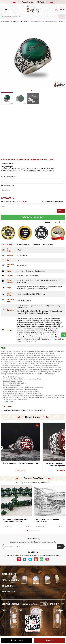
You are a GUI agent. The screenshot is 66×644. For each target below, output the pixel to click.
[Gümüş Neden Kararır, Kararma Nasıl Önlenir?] (50, 501)
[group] (33, 56)
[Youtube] (36, 559)
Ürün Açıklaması (8, 245)
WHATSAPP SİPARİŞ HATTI (33, 217)
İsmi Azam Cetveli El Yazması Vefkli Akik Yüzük (21, 463)
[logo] (33, 9)
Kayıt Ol (61, 546)
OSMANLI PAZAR (22, 289)
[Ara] (62, 16)
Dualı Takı (14, 22)
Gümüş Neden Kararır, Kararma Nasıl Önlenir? (48, 520)
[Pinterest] (19, 559)
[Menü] (4, 9)
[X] (30, 559)
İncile (28, 526)
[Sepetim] (62, 9)
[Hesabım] (56, 9)
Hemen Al (50, 640)
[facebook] (25, 559)
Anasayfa (5, 22)
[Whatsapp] (41, 559)
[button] (31, 91)
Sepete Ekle (17, 640)
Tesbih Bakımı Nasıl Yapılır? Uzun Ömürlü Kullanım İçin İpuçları (15, 520)
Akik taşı (48, 353)
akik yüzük (15, 372)
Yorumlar (37, 245)
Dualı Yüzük (24, 22)
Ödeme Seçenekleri (23, 245)
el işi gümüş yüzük (24, 410)
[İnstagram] (47, 559)
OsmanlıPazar (44, 311)
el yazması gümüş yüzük (10, 410)
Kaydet (61, 211)
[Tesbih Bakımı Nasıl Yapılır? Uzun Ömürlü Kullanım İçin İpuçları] (16, 501)
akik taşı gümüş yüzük (38, 410)
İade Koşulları (48, 245)
